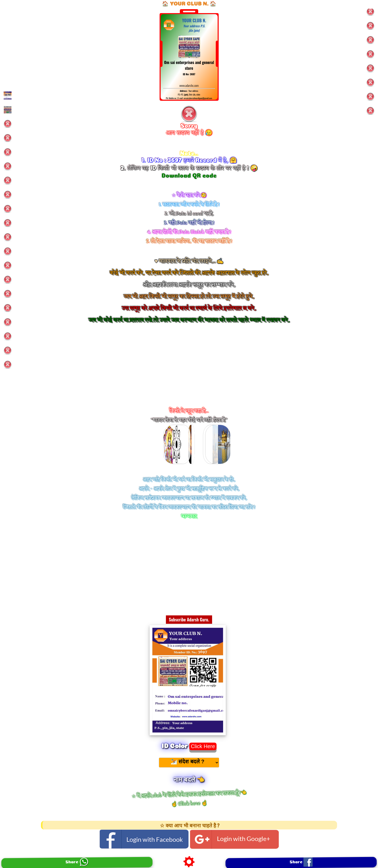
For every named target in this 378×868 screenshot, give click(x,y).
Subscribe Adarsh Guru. (189, 620)
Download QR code (189, 175)
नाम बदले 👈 (189, 779)
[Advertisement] (189, 372)
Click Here (203, 746)
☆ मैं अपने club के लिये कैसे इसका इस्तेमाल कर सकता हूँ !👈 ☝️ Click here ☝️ (189, 799)
